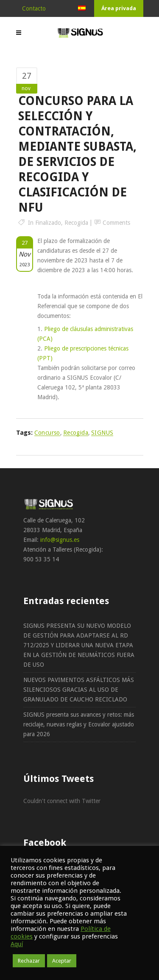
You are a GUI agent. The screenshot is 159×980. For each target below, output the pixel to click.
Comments (116, 223)
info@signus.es (60, 540)
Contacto (34, 8)
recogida (76, 433)
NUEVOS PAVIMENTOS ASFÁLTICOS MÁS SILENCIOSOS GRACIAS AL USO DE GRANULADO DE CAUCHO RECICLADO (79, 690)
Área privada (119, 8)
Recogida (76, 223)
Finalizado (48, 223)
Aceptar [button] (62, 961)
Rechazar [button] (29, 961)
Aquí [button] (17, 944)
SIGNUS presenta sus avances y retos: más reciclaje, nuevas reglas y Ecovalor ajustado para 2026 (79, 724)
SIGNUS (102, 433)
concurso (47, 433)
